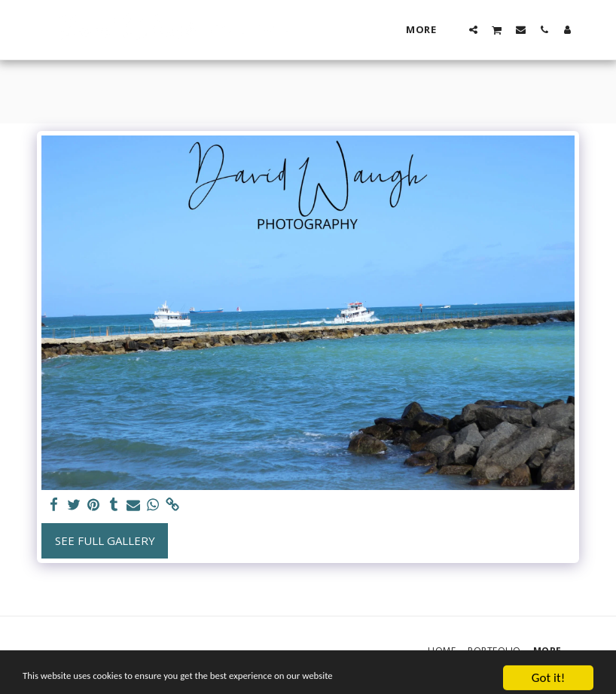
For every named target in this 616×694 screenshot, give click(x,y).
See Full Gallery (105, 540)
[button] (473, 29)
